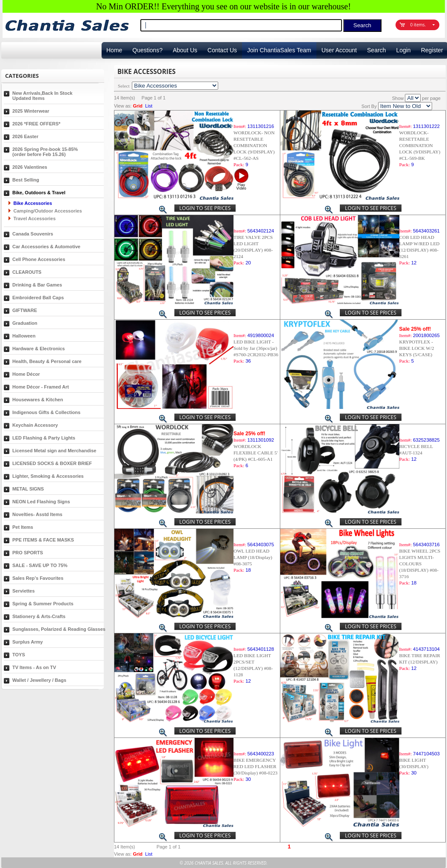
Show (398, 98)
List (149, 106)
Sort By (369, 106)
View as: (123, 106)
